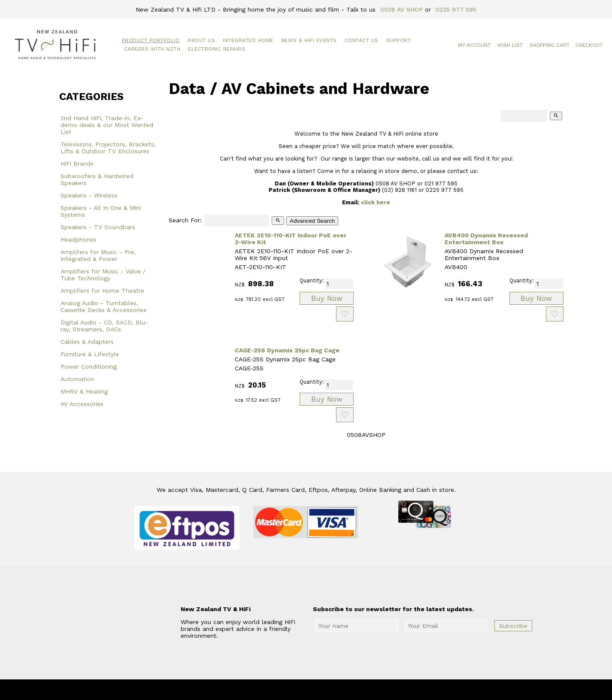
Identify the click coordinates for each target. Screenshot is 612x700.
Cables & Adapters (87, 342)
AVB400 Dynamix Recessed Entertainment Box (486, 239)
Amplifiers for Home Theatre (102, 291)
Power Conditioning (89, 367)
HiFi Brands (77, 164)
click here (376, 202)
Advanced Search (312, 221)
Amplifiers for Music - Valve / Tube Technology (103, 275)
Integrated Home (248, 40)
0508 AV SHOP (401, 9)
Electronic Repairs (217, 49)
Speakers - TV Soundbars (98, 227)
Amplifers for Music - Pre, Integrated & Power (98, 255)
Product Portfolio (151, 40)
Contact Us (362, 40)
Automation (77, 379)
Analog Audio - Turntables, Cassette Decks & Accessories (103, 306)
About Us (201, 40)
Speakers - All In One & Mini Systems (101, 211)
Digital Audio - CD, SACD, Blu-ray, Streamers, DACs (104, 326)
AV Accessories (82, 404)
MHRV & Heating (84, 391)
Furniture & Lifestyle (90, 354)
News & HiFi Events (309, 40)
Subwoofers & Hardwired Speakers (97, 179)
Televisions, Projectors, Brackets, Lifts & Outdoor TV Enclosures (108, 148)
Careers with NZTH (152, 49)
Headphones (79, 239)
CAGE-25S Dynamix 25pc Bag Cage (287, 350)
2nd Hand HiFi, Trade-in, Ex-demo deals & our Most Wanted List (107, 125)
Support (399, 40)
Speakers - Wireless (89, 195)
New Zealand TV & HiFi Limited (329, 690)
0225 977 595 (456, 9)
